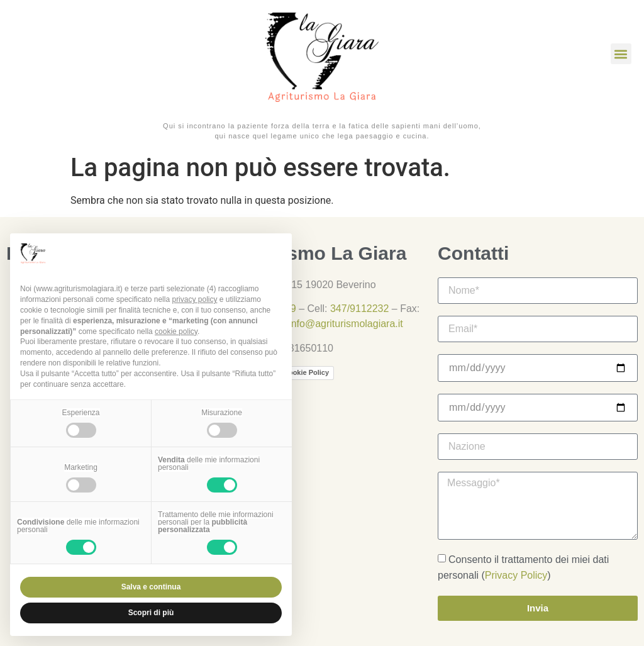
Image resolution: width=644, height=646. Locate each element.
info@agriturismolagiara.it (346, 324)
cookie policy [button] (176, 331)
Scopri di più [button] (151, 613)
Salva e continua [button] (151, 587)
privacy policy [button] (194, 299)
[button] (621, 54)
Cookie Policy (306, 372)
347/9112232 (359, 309)
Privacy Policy (516, 575)
